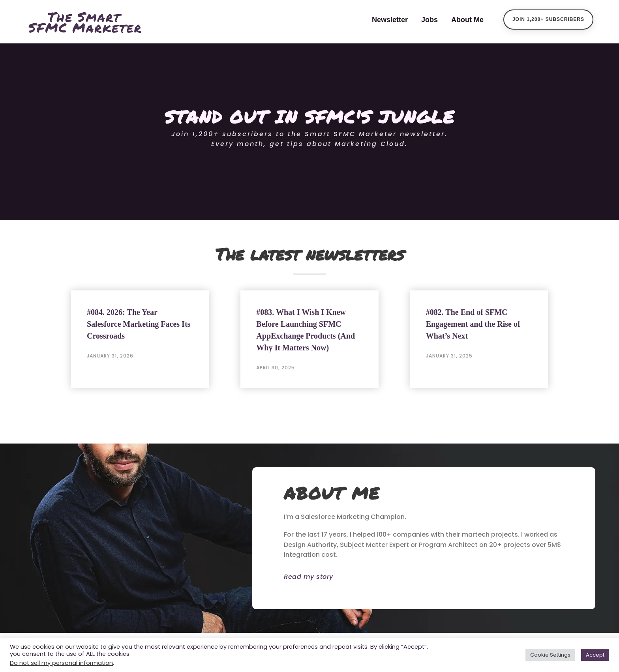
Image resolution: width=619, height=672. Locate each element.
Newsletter (390, 20)
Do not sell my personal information (61, 663)
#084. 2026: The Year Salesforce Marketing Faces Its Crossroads (139, 324)
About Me (467, 20)
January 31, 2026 (110, 356)
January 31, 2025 (449, 356)
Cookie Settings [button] (550, 655)
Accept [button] (595, 655)
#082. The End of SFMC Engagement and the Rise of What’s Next (473, 324)
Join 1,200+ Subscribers (548, 19)
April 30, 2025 (276, 368)
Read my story (309, 577)
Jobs (430, 20)
